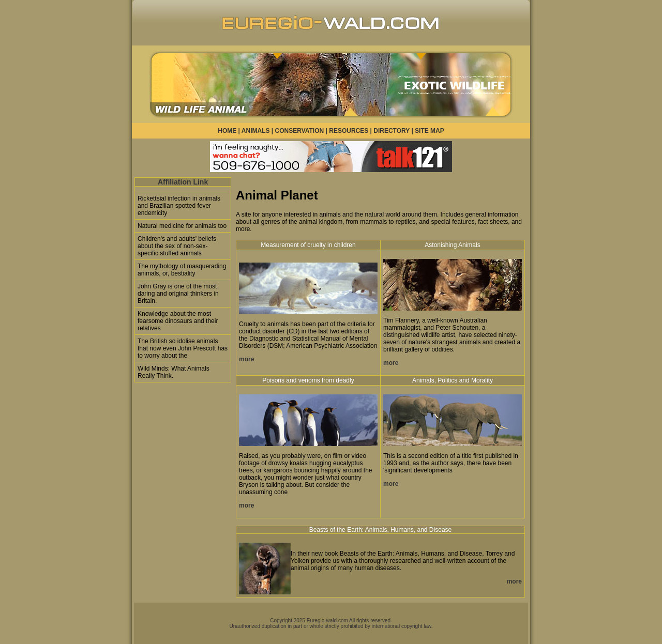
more (246, 359)
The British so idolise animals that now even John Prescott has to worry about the (183, 348)
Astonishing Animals (452, 245)
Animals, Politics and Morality (453, 380)
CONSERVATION (300, 131)
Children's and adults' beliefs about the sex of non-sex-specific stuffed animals (177, 246)
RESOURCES (349, 131)
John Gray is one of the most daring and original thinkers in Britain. (178, 294)
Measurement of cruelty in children (308, 245)
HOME (227, 131)
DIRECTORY (392, 131)
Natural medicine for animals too (182, 226)
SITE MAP (430, 131)
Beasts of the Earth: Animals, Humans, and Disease (380, 530)
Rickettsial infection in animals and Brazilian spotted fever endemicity (179, 206)
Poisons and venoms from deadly (308, 380)
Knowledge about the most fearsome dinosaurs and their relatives (178, 321)
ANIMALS (256, 131)
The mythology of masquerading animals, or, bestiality (182, 270)
